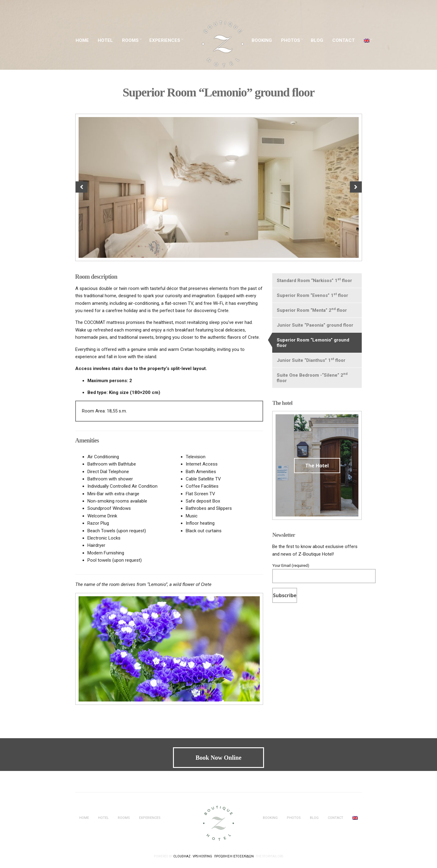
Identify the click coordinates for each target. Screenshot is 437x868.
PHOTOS (291, 40)
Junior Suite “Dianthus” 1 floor (311, 360)
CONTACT (344, 40)
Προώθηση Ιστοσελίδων (234, 856)
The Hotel (317, 466)
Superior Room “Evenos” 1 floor (312, 295)
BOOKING (262, 40)
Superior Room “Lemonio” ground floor (313, 343)
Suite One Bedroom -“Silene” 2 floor (312, 378)
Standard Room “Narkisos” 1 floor (314, 280)
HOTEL (105, 40)
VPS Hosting (202, 856)
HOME (82, 40)
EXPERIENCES (165, 40)
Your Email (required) (317, 571)
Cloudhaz (182, 856)
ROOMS (130, 40)
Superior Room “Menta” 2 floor (312, 310)
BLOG (317, 40)
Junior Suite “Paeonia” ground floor (315, 325)
